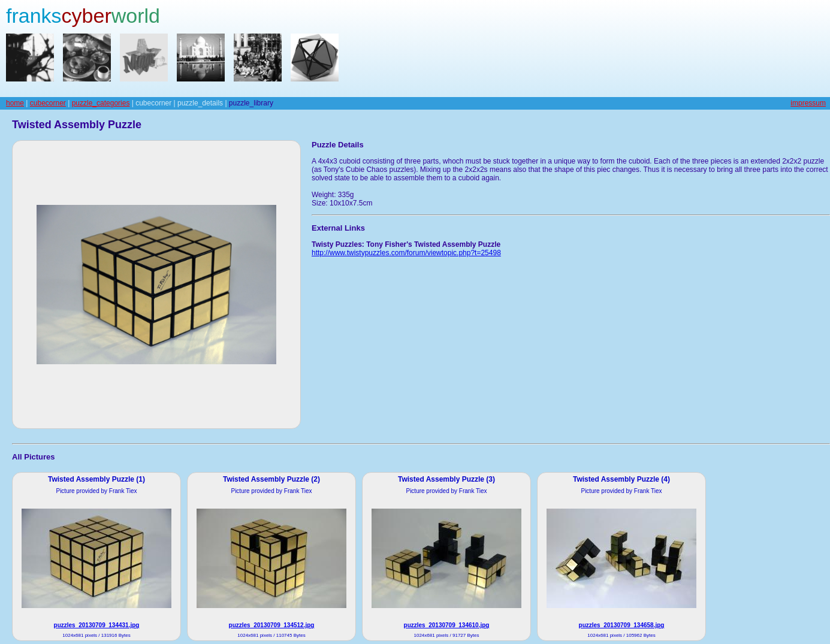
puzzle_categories (101, 103)
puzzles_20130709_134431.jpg (97, 625)
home (15, 103)
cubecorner (48, 103)
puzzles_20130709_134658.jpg (622, 625)
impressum (808, 103)
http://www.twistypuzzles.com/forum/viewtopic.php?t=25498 (406, 253)
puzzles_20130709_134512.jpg (272, 625)
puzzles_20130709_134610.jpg (447, 625)
